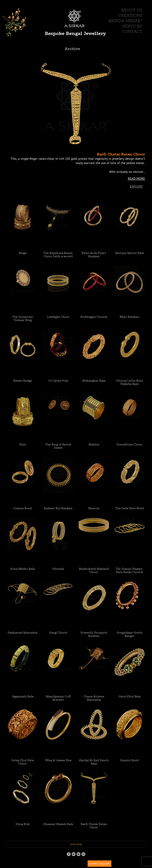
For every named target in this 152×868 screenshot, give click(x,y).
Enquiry (136, 186)
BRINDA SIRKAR (125, 21)
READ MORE (136, 178)
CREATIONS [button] (130, 15)
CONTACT (132, 32)
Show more (76, 844)
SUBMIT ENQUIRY (99, 864)
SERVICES (132, 26)
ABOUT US (132, 10)
